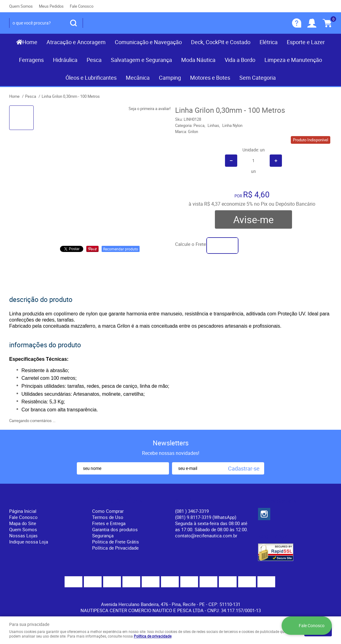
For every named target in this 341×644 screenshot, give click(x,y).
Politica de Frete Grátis (116, 542)
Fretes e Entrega (109, 523)
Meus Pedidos (51, 6)
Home (30, 42)
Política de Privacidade (115, 548)
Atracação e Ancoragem (76, 42)
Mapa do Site (23, 523)
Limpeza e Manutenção (293, 60)
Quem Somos (21, 6)
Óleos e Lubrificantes (91, 78)
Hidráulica (65, 60)
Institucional (26, 501)
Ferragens (31, 60)
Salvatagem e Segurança (141, 60)
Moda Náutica (198, 60)
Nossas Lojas (23, 535)
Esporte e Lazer (306, 42)
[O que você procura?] (73, 23)
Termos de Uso (108, 517)
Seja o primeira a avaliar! (150, 109)
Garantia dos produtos (115, 529)
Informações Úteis (117, 501)
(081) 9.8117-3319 (206, 517)
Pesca (94, 60)
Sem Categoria (258, 78)
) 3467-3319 (192, 511)
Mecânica (138, 78)
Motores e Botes (210, 78)
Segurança (103, 535)
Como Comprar (108, 511)
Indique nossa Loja (29, 542)
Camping (170, 78)
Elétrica (269, 42)
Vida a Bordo (240, 60)
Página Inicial (23, 511)
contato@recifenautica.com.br (206, 535)
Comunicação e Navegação (148, 42)
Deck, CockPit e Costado (221, 42)
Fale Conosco (82, 6)
